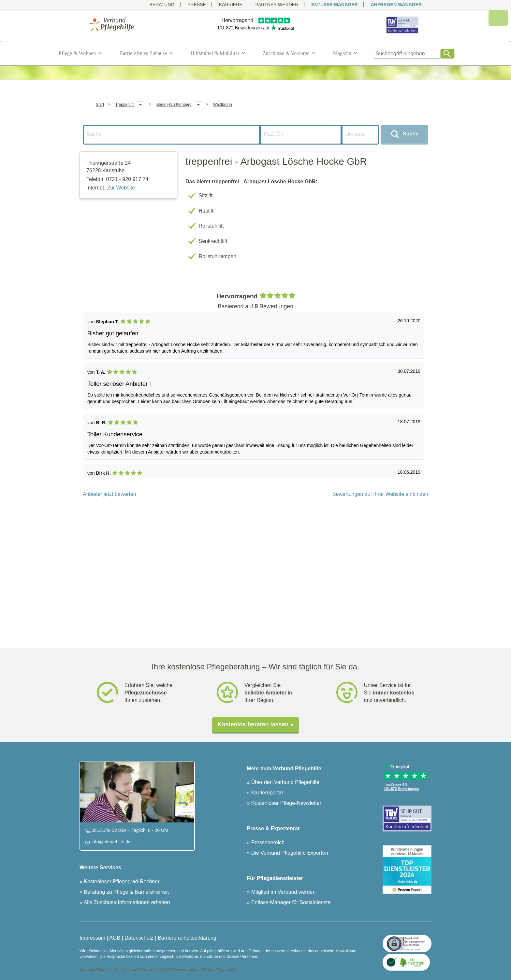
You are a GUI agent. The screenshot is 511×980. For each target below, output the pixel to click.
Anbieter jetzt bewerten (109, 494)
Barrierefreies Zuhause (143, 53)
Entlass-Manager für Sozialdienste (290, 902)
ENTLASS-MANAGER (334, 5)
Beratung (162, 5)
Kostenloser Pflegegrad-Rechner (121, 882)
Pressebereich (267, 842)
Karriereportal (266, 793)
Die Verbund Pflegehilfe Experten (289, 853)
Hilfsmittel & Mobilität (215, 53)
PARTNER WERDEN (277, 5)
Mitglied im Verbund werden (283, 892)
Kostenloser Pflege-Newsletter (285, 803)
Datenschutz (139, 938)
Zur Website (121, 188)
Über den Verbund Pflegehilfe (284, 782)
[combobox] (407, 54)
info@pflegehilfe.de (110, 842)
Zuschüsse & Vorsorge (286, 53)
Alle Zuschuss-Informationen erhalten (126, 902)
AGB (115, 938)
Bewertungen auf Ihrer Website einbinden (380, 494)
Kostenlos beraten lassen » (255, 724)
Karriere (231, 5)
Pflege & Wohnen (77, 53)
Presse (197, 5)
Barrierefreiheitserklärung (187, 938)
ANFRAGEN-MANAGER (396, 5)
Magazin (342, 53)
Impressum (92, 938)
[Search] (447, 54)
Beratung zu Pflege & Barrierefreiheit (126, 892)
